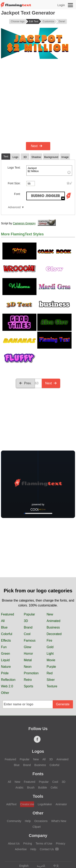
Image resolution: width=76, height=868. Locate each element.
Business (53, 627)
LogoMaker (45, 804)
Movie (51, 660)
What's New (59, 821)
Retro (28, 680)
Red (50, 673)
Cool (27, 634)
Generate (63, 704)
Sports (29, 686)
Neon (28, 667)
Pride (5, 673)
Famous (30, 640)
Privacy (61, 843)
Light (50, 654)
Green (5, 654)
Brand (28, 627)
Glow (28, 647)
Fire (49, 640)
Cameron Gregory (24, 223)
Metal (28, 660)
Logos (38, 751)
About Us (14, 843)
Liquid (5, 660)
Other (5, 693)
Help (28, 821)
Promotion (31, 673)
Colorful (7, 634)
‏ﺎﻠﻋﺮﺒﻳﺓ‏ (39, 866)
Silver (51, 680)
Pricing (28, 843)
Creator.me (27, 804)
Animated (54, 621)
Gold (50, 647)
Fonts (38, 774)
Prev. (25, 383)
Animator (61, 804)
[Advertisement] (38, 100)
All (3, 621)
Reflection (8, 680)
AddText (11, 804)
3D (26, 621)
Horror (28, 654)
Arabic (19, 787)
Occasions (41, 821)
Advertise (21, 849)
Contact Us (49, 849)
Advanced (14, 207)
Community (14, 821)
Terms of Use (44, 843)
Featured (7, 614)
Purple (51, 667)
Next (37, 146)
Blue (4, 627)
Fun (4, 647)
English (22, 866)
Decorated (54, 634)
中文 (54, 866)
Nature (6, 667)
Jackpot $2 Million (49, 171)
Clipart (36, 827)
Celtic (54, 787)
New (50, 614)
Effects (6, 640)
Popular (29, 614)
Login (61, 5)
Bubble (43, 787)
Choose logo (18, 21)
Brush (31, 787)
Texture (52, 686)
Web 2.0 (7, 686)
